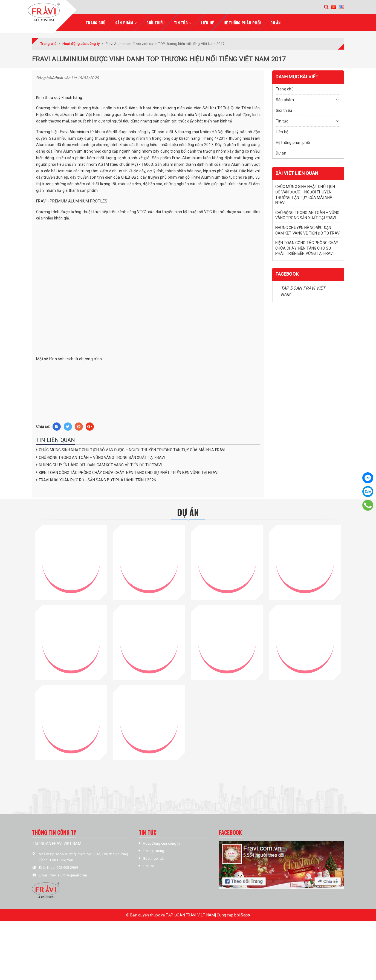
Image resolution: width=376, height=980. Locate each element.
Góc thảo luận (154, 849)
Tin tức (282, 120)
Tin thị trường (154, 842)
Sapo (245, 906)
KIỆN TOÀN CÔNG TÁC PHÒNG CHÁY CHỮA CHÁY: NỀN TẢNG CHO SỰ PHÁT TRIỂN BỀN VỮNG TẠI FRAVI (129, 471)
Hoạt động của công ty (161, 835)
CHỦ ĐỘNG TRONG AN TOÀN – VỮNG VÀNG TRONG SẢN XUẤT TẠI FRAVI (102, 456)
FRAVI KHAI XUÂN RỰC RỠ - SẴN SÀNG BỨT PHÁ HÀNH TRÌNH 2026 (97, 479)
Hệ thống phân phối (242, 21)
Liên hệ (208, 21)
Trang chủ (96, 21)
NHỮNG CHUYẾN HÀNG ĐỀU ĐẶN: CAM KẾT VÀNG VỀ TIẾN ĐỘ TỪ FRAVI (100, 464)
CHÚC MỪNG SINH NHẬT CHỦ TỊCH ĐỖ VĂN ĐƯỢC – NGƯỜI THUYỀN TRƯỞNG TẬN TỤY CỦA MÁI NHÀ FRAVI (132, 448)
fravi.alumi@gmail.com (68, 866)
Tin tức (148, 857)
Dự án (275, 21)
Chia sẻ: (43, 425)
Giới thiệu (155, 21)
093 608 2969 (67, 859)
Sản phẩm (285, 98)
